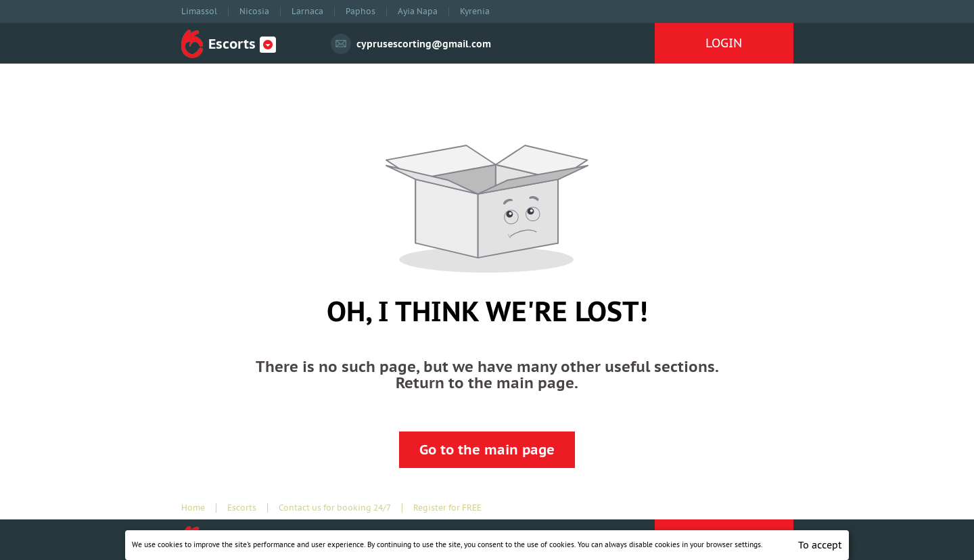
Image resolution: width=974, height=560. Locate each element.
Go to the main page (487, 450)
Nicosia (254, 11)
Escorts (242, 508)
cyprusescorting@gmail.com (424, 44)
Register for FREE (447, 508)
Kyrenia (475, 11)
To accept (820, 545)
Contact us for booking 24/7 (335, 508)
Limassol (199, 11)
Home (193, 508)
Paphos (361, 11)
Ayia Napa (418, 11)
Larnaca (307, 11)
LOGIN (724, 43)
